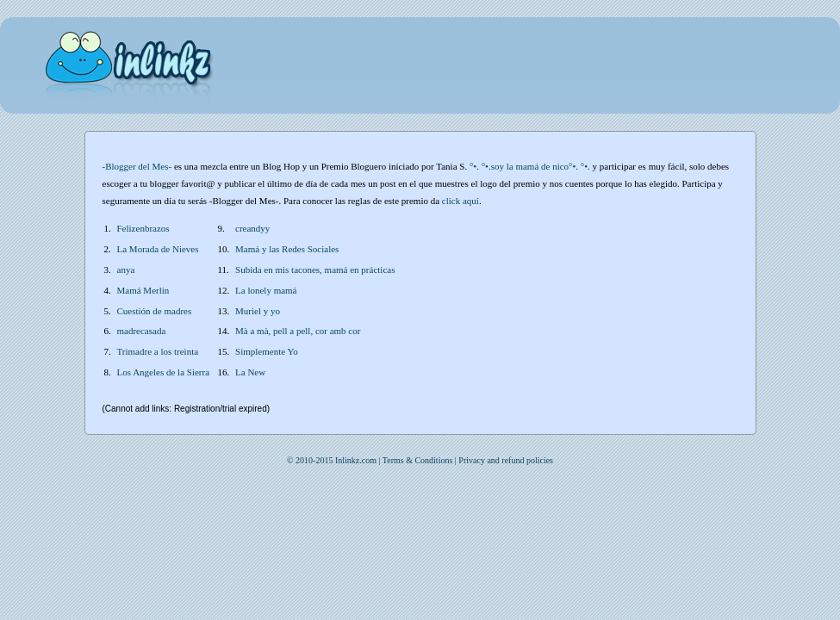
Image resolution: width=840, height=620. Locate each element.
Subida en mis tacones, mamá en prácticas (315, 270)
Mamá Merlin (143, 290)
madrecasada (142, 331)
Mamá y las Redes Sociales (287, 249)
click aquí (460, 201)
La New (250, 372)
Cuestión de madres (155, 311)
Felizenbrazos (143, 228)
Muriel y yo (258, 311)
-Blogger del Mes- (137, 166)
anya (126, 270)
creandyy (252, 228)
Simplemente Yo (267, 351)
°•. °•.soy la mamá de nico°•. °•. (530, 166)
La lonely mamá (266, 290)
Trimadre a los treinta (158, 351)
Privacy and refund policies (506, 460)
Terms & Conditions (418, 460)
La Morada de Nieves (158, 249)
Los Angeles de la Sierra (164, 372)
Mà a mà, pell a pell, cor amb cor (298, 331)
